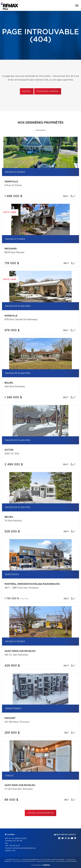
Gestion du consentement (67, 861)
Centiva (46, 865)
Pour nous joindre (48, 91)
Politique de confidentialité (24, 861)
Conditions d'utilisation (46, 861)
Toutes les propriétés (40, 813)
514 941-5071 (15, 846)
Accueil (27, 91)
